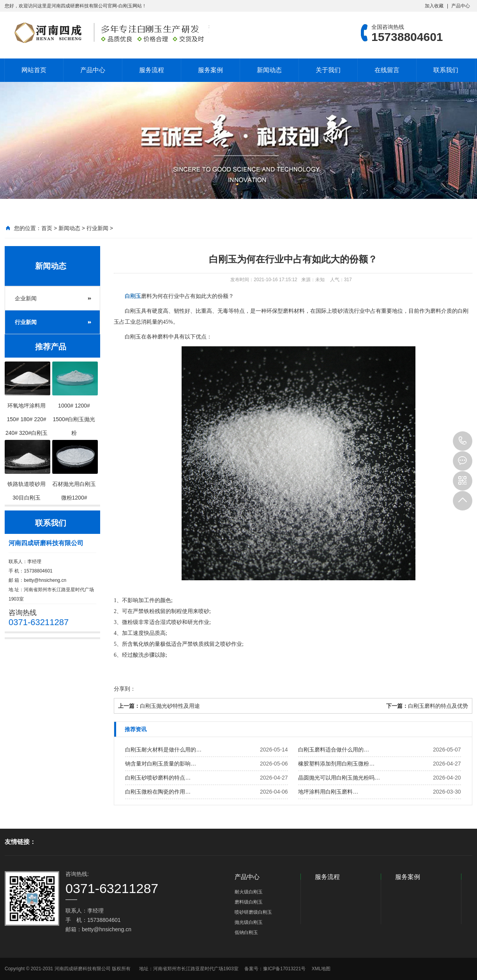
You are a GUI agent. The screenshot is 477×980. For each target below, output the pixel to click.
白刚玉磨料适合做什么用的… (334, 750)
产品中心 (461, 6)
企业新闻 (26, 298)
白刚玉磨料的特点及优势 (438, 706)
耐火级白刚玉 (249, 892)
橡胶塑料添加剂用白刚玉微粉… (336, 764)
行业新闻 (97, 228)
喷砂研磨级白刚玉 (253, 912)
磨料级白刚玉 (249, 902)
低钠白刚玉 (246, 932)
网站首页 (34, 70)
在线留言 (387, 70)
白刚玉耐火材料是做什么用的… (163, 750)
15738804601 (463, 441)
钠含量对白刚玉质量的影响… (161, 764)
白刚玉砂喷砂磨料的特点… (158, 778)
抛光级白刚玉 (249, 922)
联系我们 (446, 70)
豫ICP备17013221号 (284, 969)
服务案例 (210, 70)
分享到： (125, 689)
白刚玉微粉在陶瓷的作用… (158, 792)
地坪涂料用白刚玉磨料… (328, 792)
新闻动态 (269, 70)
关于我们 (328, 70)
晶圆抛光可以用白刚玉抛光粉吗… (339, 778)
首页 (47, 228)
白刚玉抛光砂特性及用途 (170, 706)
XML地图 (321, 969)
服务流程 (152, 70)
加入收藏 (434, 6)
